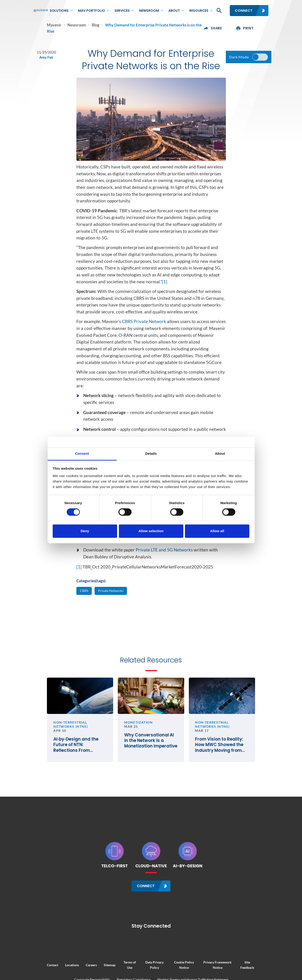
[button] (219, 11)
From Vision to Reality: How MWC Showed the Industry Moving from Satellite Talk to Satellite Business (231, 765)
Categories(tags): (91, 594)
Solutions (59, 11)
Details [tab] (151, 453)
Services (122, 11)
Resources (199, 11)
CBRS (85, 604)
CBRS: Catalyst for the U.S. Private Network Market (154, 546)
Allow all (217, 531)
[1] (165, 295)
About (174, 11)
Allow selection (151, 531)
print (259, 26)
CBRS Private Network (144, 334)
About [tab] (220, 453)
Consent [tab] (82, 453)
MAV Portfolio (92, 11)
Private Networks (113, 604)
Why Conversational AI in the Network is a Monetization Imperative (151, 761)
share (227, 26)
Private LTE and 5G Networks (164, 563)
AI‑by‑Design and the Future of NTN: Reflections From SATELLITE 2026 (69, 765)
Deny (85, 531)
